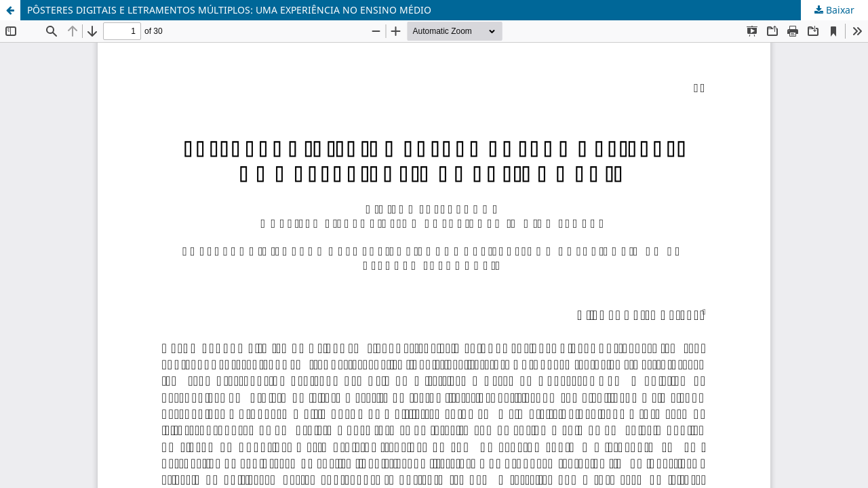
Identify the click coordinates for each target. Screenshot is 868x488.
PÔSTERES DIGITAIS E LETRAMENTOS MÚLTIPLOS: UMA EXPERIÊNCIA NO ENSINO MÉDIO (229, 10)
